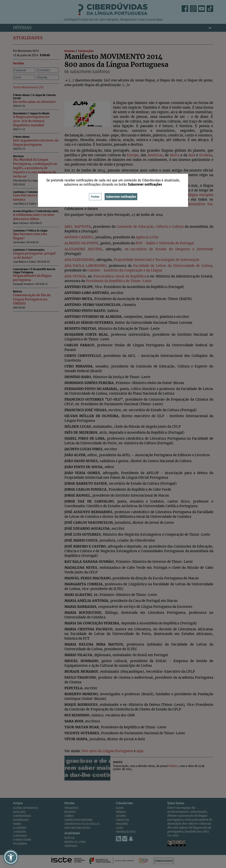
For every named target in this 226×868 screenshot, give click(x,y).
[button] (11, 857)
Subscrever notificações (121, 197)
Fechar (95, 197)
